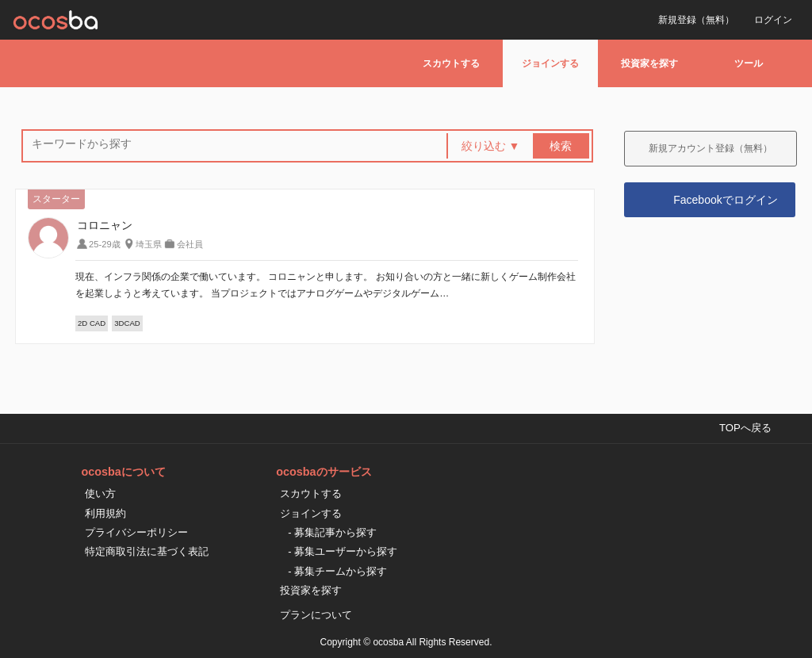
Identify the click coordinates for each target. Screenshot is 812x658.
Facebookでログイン (725, 200)
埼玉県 (149, 244)
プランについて (316, 615)
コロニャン (105, 225)
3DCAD (127, 323)
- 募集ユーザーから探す (343, 551)
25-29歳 (105, 244)
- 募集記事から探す (332, 532)
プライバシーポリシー (136, 532)
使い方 (100, 493)
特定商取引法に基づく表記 (147, 551)
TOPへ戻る (745, 428)
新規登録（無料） (696, 20)
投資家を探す (649, 63)
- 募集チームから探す (337, 571)
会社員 (190, 244)
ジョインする (550, 63)
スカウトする (451, 63)
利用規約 (105, 513)
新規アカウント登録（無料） (710, 148)
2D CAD (92, 323)
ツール (749, 63)
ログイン (773, 20)
